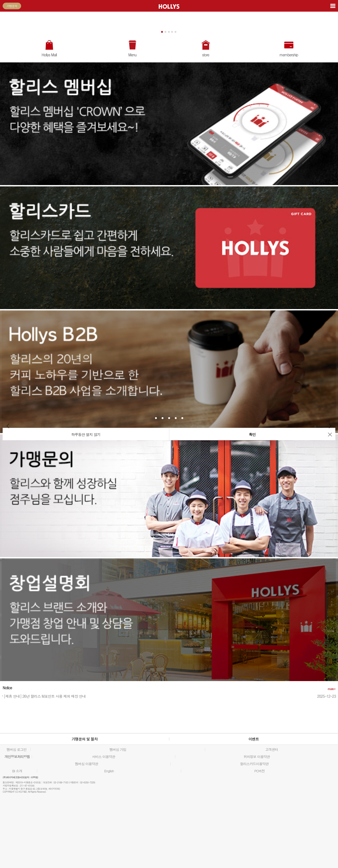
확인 (252, 434)
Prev (8, 426)
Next (330, 426)
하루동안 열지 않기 (86, 434)
